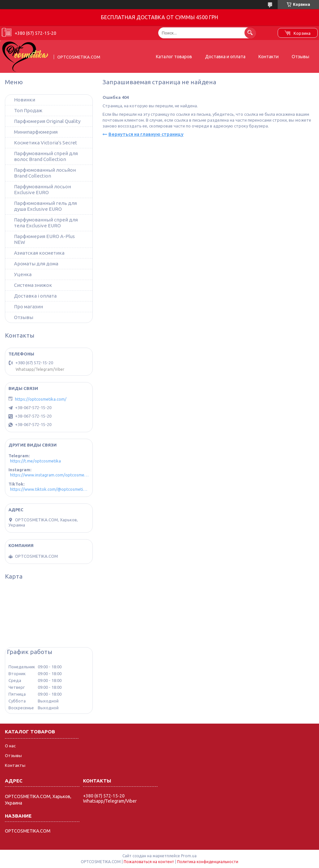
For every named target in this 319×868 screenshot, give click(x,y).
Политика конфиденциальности (208, 862)
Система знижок (33, 285)
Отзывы (300, 57)
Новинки (25, 100)
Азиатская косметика (39, 253)
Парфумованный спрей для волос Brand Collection (46, 156)
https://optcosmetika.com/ (41, 399)
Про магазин (28, 307)
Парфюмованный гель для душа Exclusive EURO (45, 206)
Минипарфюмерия (36, 132)
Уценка (23, 274)
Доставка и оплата (225, 57)
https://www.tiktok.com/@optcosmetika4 (50, 489)
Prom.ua (189, 856)
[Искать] (250, 33)
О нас (10, 746)
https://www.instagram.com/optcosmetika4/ (50, 475)
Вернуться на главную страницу (146, 134)
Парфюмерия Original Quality (47, 121)
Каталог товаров (174, 57)
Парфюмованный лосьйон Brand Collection (45, 173)
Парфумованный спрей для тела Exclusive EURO (46, 223)
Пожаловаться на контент (149, 862)
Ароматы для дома (36, 264)
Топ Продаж (28, 110)
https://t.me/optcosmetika (35, 461)
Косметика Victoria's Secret (46, 143)
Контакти (269, 57)
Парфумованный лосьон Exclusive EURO (42, 189)
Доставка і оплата (35, 296)
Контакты (15, 765)
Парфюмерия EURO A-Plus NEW (44, 239)
